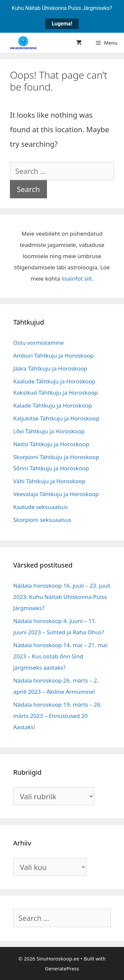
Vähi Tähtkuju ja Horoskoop (49, 481)
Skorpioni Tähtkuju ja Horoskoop (56, 457)
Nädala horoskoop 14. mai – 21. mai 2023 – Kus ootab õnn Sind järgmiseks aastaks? (60, 656)
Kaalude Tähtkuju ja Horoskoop (54, 381)
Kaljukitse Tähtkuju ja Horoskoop (56, 418)
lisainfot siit (77, 278)
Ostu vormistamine (39, 343)
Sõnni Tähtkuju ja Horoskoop (51, 468)
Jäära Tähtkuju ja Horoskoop (50, 368)
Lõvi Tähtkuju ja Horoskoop (49, 431)
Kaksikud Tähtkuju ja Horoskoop (56, 392)
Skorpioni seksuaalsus (42, 520)
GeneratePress (62, 968)
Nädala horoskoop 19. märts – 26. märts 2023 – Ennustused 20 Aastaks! (58, 716)
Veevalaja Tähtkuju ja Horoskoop (56, 494)
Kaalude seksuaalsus (41, 507)
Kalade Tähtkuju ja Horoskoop (53, 405)
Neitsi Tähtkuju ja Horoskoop (51, 444)
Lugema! (62, 24)
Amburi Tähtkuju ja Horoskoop (53, 355)
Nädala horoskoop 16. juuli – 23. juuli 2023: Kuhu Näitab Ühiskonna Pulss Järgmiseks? (62, 597)
